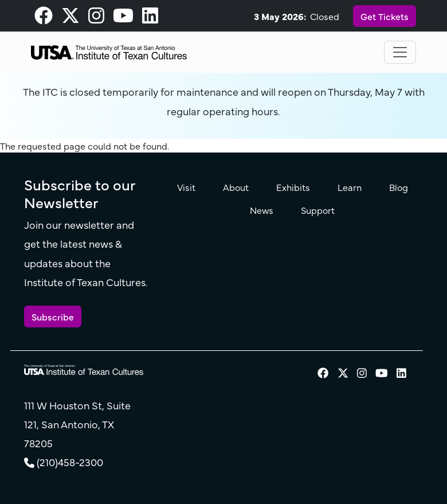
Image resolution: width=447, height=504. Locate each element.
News (262, 210)
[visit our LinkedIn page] (150, 18)
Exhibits (293, 187)
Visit (186, 187)
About (236, 187)
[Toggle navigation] (400, 52)
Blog (399, 187)
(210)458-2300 (70, 462)
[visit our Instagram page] (96, 18)
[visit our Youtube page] (123, 18)
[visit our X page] (70, 18)
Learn (350, 187)
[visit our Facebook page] (44, 18)
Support (318, 210)
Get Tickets (385, 16)
